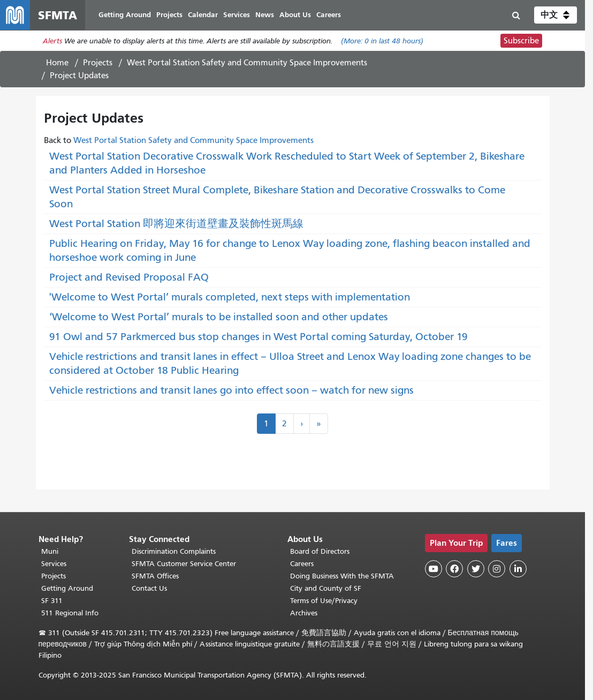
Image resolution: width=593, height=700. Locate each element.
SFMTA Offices (155, 576)
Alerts (52, 41)
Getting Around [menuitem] (125, 15)
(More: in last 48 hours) (382, 41)
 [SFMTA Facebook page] (454, 569)
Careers (302, 564)
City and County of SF (326, 588)
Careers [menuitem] (329, 15)
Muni (50, 551)
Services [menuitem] (237, 15)
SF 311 (52, 601)
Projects (98, 63)
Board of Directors (320, 551)
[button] (556, 15)
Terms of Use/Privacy (324, 601)
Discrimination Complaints (174, 551)
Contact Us (149, 588)
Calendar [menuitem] (203, 15)
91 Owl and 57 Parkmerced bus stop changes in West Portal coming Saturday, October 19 (259, 337)
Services (54, 564)
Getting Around (67, 588)
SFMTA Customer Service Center (184, 564)
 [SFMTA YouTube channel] (434, 569)
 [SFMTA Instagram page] (497, 569)
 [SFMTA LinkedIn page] (518, 569)
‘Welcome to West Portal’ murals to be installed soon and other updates (219, 317)
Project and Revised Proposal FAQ (129, 277)
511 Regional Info (70, 613)
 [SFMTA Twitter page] (476, 569)
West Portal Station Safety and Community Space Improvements (247, 63)
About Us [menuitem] (295, 15)
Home (57, 63)
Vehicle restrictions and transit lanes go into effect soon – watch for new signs (231, 390)
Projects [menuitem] (169, 15)
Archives (304, 613)
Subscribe (521, 41)
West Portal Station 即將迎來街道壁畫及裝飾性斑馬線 (176, 224)
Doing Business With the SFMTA (342, 576)
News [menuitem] (265, 15)
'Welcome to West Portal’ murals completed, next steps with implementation (230, 297)
